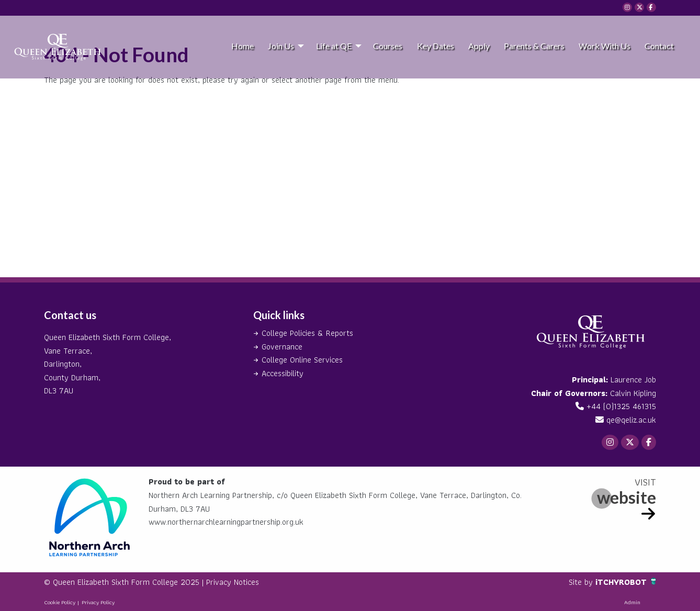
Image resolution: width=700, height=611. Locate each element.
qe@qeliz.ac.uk (631, 420)
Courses (388, 46)
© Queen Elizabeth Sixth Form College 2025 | (125, 582)
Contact (659, 46)
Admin (632, 602)
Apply (479, 46)
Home (242, 46)
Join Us (281, 46)
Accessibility (283, 373)
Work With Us (605, 46)
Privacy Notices (233, 582)
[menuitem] (242, 46)
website (626, 497)
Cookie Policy (60, 602)
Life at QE (334, 46)
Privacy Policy (98, 602)
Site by (582, 582)
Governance (282, 347)
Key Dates (436, 46)
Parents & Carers (534, 46)
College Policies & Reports (307, 333)
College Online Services (302, 360)
